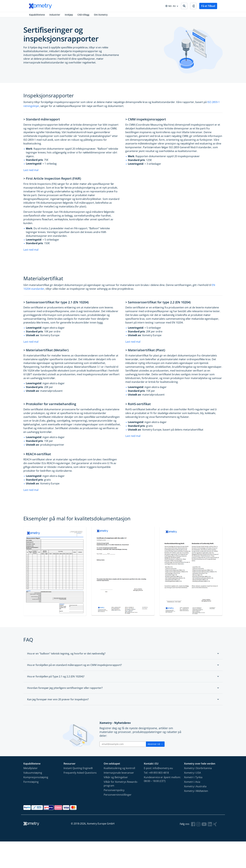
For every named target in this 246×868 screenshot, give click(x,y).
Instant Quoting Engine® (78, 770)
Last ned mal (31, 172)
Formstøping (31, 784)
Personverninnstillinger (118, 797)
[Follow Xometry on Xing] (215, 826)
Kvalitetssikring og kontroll (119, 770)
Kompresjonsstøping (36, 779)
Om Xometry (102, 15)
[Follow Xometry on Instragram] (198, 826)
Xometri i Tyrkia (193, 779)
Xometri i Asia (192, 784)
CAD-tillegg (84, 15)
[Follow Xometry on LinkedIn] (210, 826)
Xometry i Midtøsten (196, 793)
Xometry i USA (192, 775)
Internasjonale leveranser (119, 775)
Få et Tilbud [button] (208, 6)
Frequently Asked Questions (80, 775)
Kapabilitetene (37, 15)
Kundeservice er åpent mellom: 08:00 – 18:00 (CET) (162, 781)
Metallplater (31, 770)
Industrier (55, 15)
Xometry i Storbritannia (198, 770)
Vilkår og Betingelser (116, 779)
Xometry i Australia (195, 788)
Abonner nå (155, 746)
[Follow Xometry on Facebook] (193, 826)
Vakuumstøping (33, 775)
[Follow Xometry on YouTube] (204, 826)
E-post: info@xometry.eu (158, 770)
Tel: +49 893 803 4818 (156, 775)
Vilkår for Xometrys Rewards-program (121, 786)
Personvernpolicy (114, 792)
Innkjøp (69, 15)
